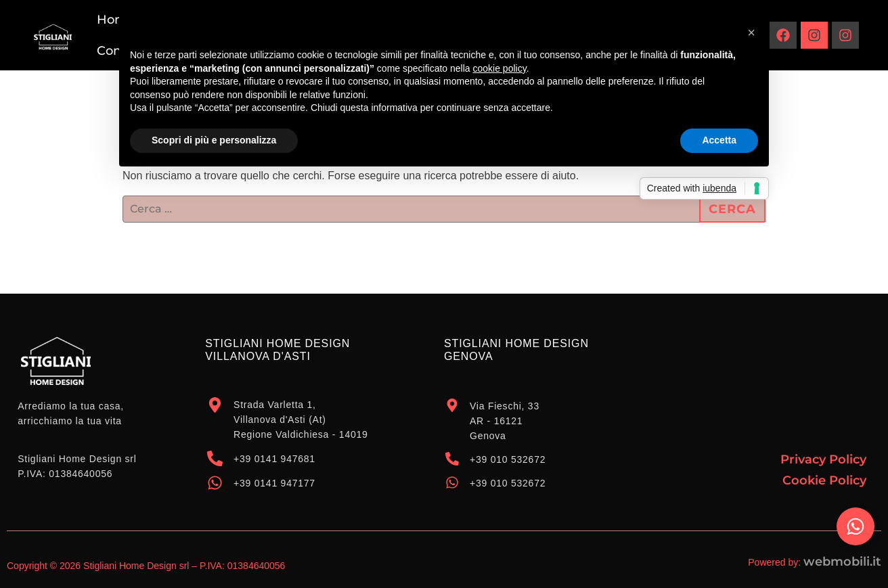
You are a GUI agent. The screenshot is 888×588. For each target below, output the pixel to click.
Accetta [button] (719, 140)
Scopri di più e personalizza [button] (214, 140)
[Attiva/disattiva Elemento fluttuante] (856, 526)
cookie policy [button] (500, 68)
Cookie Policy (824, 480)
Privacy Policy (823, 459)
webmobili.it (842, 562)
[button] (751, 32)
